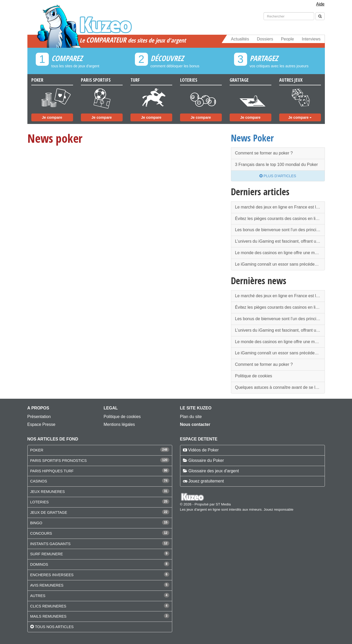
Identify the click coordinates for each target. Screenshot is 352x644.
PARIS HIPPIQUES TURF (52, 471)
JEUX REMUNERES (48, 492)
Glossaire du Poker (206, 460)
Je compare (52, 117)
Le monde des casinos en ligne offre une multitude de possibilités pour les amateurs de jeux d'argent (280, 253)
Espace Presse (41, 424)
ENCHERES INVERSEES (52, 575)
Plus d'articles (278, 176)
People (288, 39)
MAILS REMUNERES (48, 616)
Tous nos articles (54, 627)
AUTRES (38, 596)
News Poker (252, 138)
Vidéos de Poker (203, 450)
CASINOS (39, 481)
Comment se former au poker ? (264, 153)
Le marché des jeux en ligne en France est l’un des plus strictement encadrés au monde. (280, 207)
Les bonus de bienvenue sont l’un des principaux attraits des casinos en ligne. (280, 230)
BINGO (36, 523)
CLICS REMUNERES (48, 606)
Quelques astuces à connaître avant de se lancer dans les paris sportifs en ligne (280, 387)
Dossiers (265, 39)
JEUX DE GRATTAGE (49, 512)
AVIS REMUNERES (47, 585)
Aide (320, 4)
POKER (37, 450)
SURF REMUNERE (47, 554)
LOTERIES (40, 502)
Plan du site (191, 417)
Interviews (311, 39)
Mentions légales (119, 424)
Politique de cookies (254, 376)
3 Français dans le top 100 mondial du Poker (277, 165)
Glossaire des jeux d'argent (214, 471)
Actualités (240, 39)
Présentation (39, 417)
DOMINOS (39, 564)
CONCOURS (41, 533)
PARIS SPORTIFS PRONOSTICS (59, 461)
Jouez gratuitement (206, 481)
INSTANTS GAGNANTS (50, 544)
